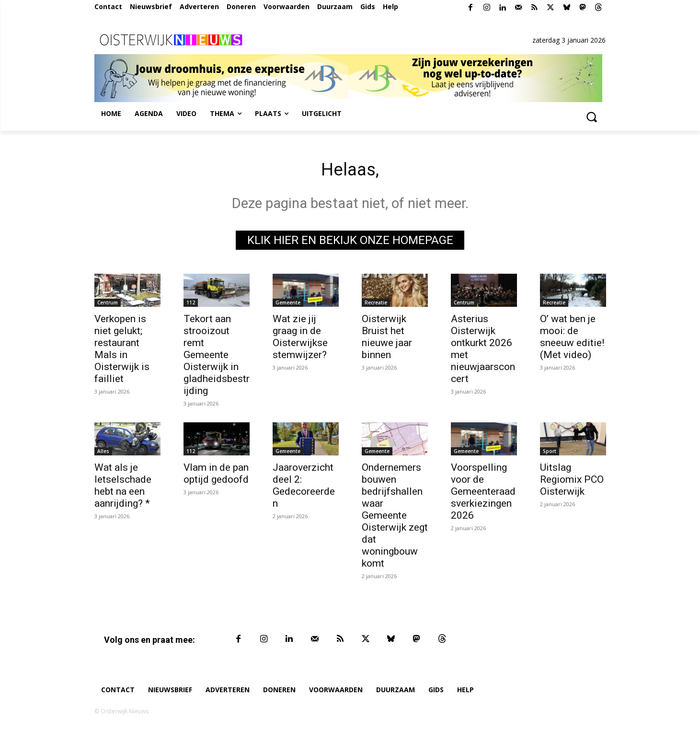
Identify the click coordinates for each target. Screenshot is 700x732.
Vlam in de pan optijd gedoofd (216, 476)
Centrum (108, 305)
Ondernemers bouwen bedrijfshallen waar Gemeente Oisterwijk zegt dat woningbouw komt (395, 518)
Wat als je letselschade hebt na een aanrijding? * (123, 488)
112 (191, 305)
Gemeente (288, 305)
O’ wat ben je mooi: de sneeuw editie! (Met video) (572, 339)
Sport (550, 453)
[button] (592, 116)
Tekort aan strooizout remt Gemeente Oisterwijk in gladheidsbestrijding (217, 357)
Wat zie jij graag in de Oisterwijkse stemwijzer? (300, 339)
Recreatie (376, 305)
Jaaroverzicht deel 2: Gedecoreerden (304, 488)
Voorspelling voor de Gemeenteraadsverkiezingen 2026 (483, 494)
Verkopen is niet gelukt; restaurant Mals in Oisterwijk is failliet (122, 351)
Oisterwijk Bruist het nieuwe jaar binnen (387, 339)
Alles (103, 453)
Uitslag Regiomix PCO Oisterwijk (572, 482)
